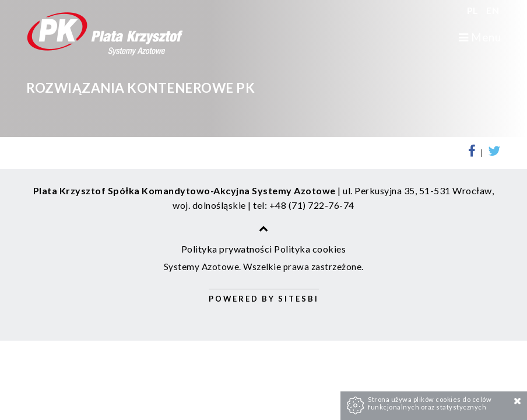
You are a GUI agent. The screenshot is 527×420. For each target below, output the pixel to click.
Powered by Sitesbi (264, 299)
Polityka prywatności (227, 249)
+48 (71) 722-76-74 (312, 205)
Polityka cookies (310, 249)
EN (493, 10)
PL (474, 10)
